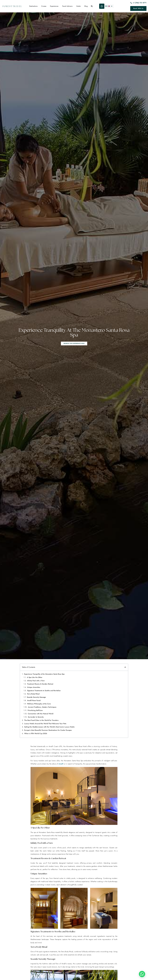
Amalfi (61, 764)
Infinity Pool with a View (36, 681)
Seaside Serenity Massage (36, 697)
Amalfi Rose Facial (34, 700)
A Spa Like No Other (35, 677)
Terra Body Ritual (33, 694)
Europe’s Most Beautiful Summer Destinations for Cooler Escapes (48, 730)
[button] (125, 667)
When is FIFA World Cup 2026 (36, 733)
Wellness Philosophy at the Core (39, 704)
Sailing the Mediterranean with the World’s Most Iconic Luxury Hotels (49, 727)
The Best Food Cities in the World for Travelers (41, 720)
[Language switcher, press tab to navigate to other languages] (109, 6)
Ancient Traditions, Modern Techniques (42, 707)
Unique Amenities (34, 687)
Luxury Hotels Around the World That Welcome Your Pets (45, 724)
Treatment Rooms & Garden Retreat (40, 684)
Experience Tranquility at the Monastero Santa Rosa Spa (44, 674)
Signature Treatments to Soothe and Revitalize (44, 691)
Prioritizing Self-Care (35, 710)
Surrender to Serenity (36, 717)
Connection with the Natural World (41, 714)
